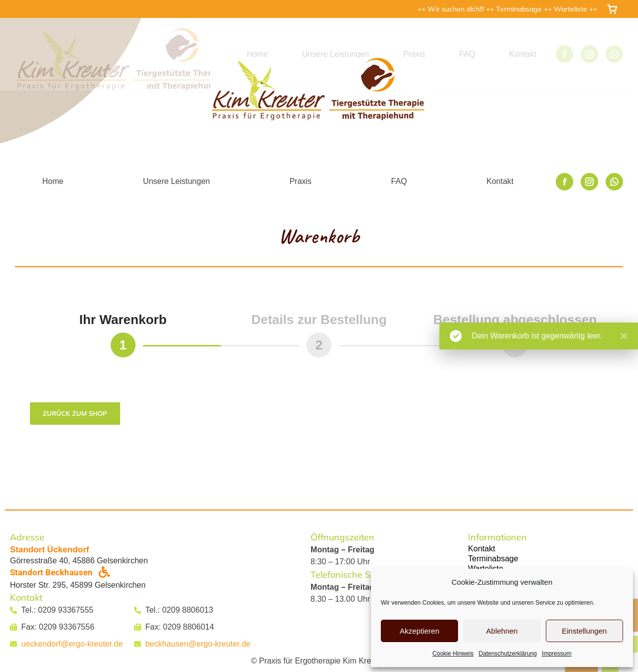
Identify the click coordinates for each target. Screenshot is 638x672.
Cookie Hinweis (453, 654)
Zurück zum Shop (75, 413)
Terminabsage (520, 9)
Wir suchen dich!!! (457, 9)
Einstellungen (584, 631)
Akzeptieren (419, 631)
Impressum (557, 654)
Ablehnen (502, 631)
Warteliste (571, 9)
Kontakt (481, 549)
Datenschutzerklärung (508, 654)
